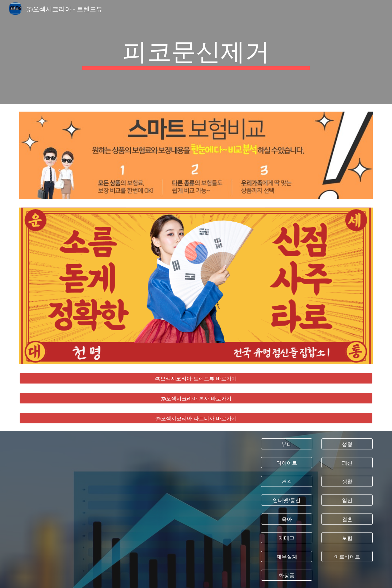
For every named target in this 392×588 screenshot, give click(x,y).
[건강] (287, 481)
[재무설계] (287, 556)
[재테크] (287, 538)
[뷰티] (287, 444)
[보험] (347, 538)
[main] (196, 52)
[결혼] (347, 519)
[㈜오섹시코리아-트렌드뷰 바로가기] (196, 378)
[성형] (347, 444)
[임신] (347, 500)
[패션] (347, 463)
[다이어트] (287, 463)
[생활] (347, 481)
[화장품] (287, 575)
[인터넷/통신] (287, 500)
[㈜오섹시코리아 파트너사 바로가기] (196, 418)
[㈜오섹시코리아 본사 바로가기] (196, 398)
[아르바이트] (347, 556)
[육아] (287, 519)
